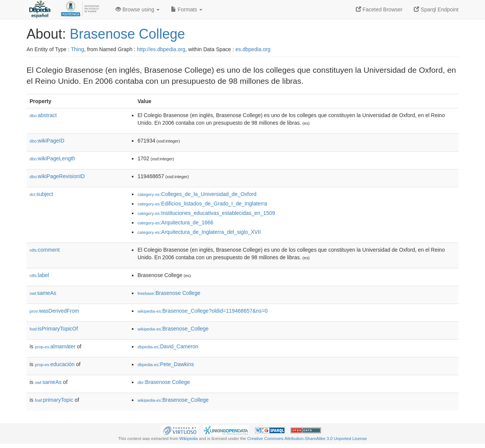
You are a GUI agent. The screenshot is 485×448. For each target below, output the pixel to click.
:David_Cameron (168, 346)
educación (55, 364)
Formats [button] (187, 9)
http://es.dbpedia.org (161, 49)
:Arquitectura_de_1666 (175, 222)
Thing (77, 49)
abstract (43, 115)
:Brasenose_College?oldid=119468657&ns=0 (203, 311)
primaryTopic (54, 400)
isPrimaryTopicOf (54, 329)
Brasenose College (127, 34)
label (39, 275)
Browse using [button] (138, 9)
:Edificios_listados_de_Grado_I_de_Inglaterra (202, 204)
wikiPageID (47, 141)
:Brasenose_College (173, 329)
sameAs (43, 293)
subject (41, 194)
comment (45, 250)
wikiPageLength (52, 158)
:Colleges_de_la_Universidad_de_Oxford (197, 194)
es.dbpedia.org (253, 49)
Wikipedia (189, 439)
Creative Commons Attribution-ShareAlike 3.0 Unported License (307, 439)
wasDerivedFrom (54, 311)
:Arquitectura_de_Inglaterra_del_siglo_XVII (199, 232)
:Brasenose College (169, 293)
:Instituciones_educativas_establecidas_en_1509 (206, 213)
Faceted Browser (379, 9)
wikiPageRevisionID (57, 176)
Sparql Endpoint (436, 9)
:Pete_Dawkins (166, 364)
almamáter (55, 346)
